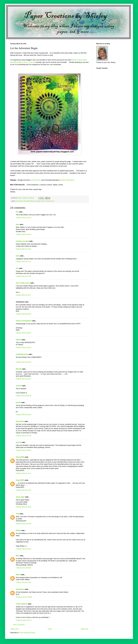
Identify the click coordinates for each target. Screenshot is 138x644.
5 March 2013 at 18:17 (23, 295)
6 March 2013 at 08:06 (23, 450)
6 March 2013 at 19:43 (23, 524)
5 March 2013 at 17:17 (23, 262)
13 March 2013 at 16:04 (24, 597)
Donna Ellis (20, 421)
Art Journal (19, 201)
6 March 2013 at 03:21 (23, 379)
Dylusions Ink (50, 201)
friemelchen (20, 589)
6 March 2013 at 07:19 (23, 436)
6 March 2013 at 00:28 (23, 333)
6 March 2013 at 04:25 (23, 415)
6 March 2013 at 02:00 (23, 362)
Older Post (84, 629)
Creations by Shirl (22, 241)
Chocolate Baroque (29, 201)
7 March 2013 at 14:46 (23, 582)
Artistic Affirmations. (68, 180)
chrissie (19, 386)
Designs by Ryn (41, 201)
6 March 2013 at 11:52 (23, 490)
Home (50, 629)
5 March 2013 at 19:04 (23, 314)
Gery (18, 224)
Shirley (18, 531)
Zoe (17, 268)
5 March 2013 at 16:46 (23, 249)
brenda (18, 403)
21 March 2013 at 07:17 (24, 620)
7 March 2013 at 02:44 (23, 549)
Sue (17, 212)
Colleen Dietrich (22, 604)
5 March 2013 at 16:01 (23, 218)
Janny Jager (20, 497)
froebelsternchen (22, 354)
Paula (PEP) (20, 457)
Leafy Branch (36, 180)
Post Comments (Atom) (27, 633)
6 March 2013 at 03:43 (23, 396)
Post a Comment (19, 625)
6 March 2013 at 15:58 (23, 507)
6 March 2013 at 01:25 (23, 348)
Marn (18, 556)
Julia (18, 514)
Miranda (19, 369)
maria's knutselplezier (24, 321)
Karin (18, 256)
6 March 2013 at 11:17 (23, 473)
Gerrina (19, 442)
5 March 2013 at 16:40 (23, 234)
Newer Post (15, 629)
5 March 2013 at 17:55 (23, 276)
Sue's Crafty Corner (23, 283)
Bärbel (18, 575)
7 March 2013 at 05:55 (23, 568)
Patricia (19, 340)
